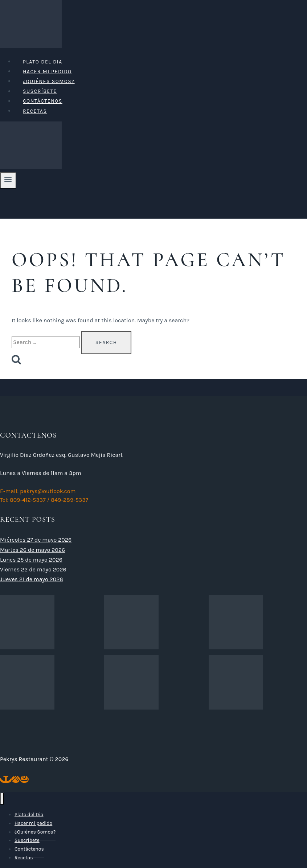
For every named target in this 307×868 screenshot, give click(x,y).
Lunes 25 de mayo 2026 (31, 560)
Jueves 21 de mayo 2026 (32, 579)
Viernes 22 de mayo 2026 (33, 569)
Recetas (35, 111)
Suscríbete (40, 92)
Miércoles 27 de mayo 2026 (36, 540)
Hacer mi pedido (47, 72)
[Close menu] (2, 799)
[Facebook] (6, 779)
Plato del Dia (43, 62)
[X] (16, 779)
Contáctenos (43, 101)
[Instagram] (24, 779)
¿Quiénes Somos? (49, 81)
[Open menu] (8, 180)
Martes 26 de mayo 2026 (32, 550)
